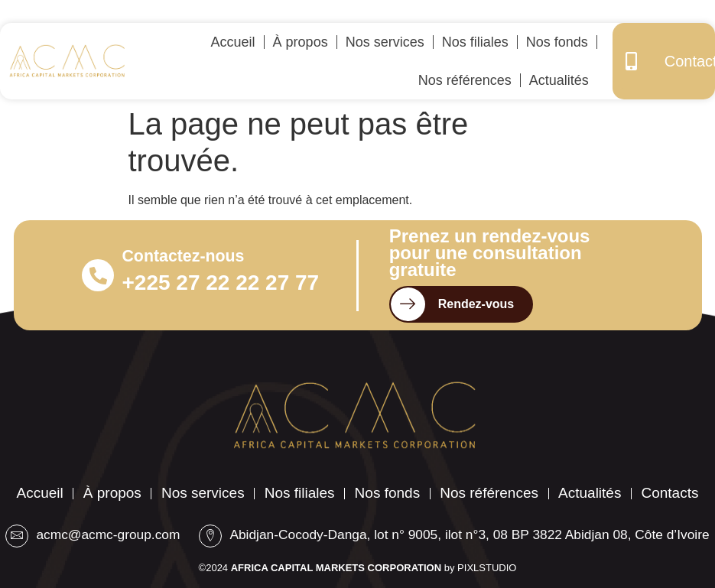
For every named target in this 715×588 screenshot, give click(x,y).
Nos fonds (557, 42)
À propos (301, 42)
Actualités (559, 80)
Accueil (233, 42)
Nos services (385, 42)
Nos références (465, 80)
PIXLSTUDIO (487, 568)
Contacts (357, 471)
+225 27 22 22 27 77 (197, 284)
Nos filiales (475, 42)
